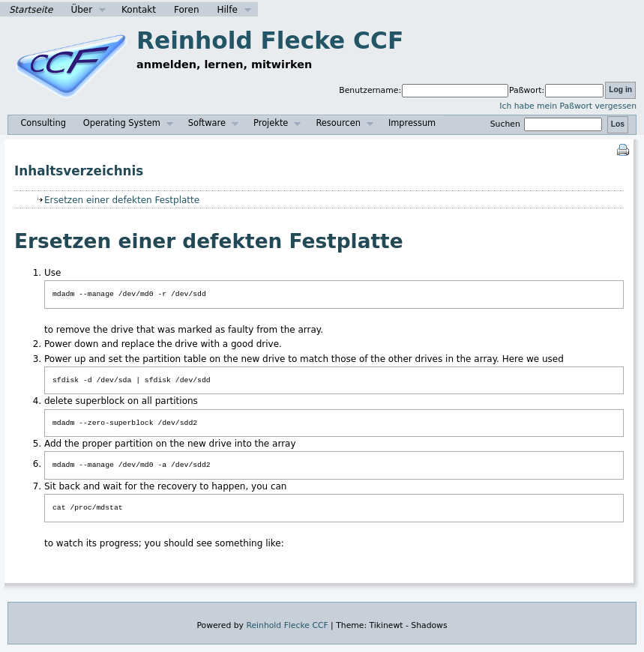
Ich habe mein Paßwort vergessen (568, 106)
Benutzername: (370, 90)
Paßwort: (527, 90)
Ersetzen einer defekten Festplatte (122, 200)
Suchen (548, 124)
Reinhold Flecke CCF (270, 40)
